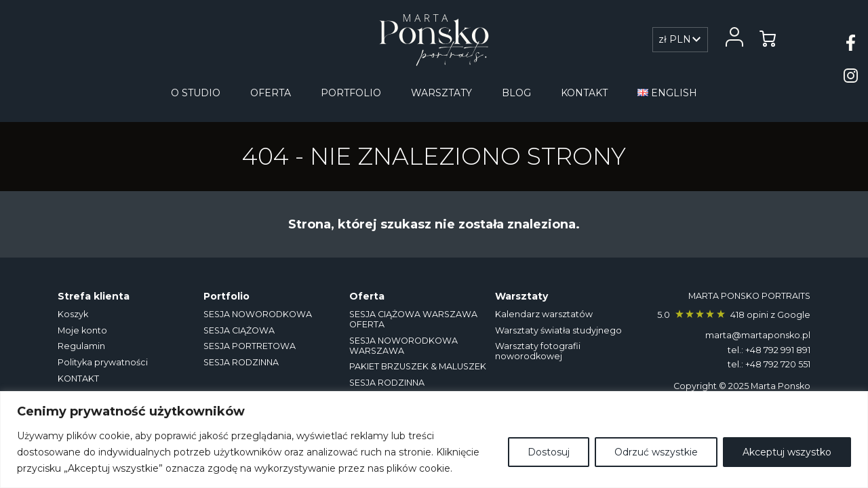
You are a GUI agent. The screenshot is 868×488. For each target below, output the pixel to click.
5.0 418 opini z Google (734, 315)
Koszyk (73, 314)
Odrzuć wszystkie (656, 452)
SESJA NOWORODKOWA (258, 314)
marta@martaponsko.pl (758, 335)
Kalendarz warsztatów (544, 314)
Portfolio (351, 93)
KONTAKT (584, 93)
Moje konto (82, 330)
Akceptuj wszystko (787, 452)
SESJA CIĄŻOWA (239, 330)
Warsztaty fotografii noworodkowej (538, 351)
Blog (516, 93)
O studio (196, 93)
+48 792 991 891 (778, 350)
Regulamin (81, 346)
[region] (434, 440)
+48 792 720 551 (778, 364)
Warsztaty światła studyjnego (558, 330)
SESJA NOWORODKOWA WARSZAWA (403, 346)
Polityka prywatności (103, 362)
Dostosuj (549, 452)
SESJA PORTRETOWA (250, 346)
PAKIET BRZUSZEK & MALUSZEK (418, 366)
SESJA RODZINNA (241, 362)
